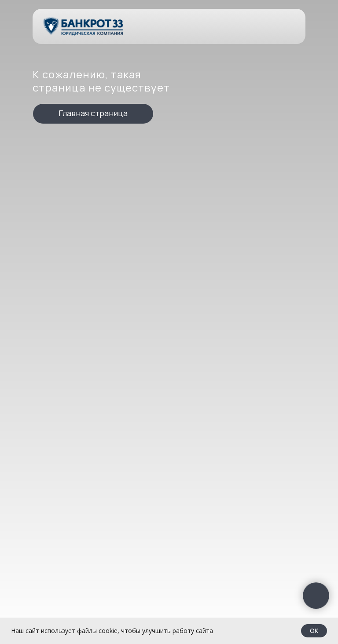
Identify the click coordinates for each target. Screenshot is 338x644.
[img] (84, 26)
